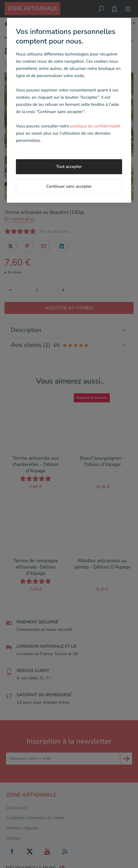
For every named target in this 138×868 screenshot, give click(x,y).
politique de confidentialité (95, 126)
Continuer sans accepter (69, 186)
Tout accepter (69, 167)
